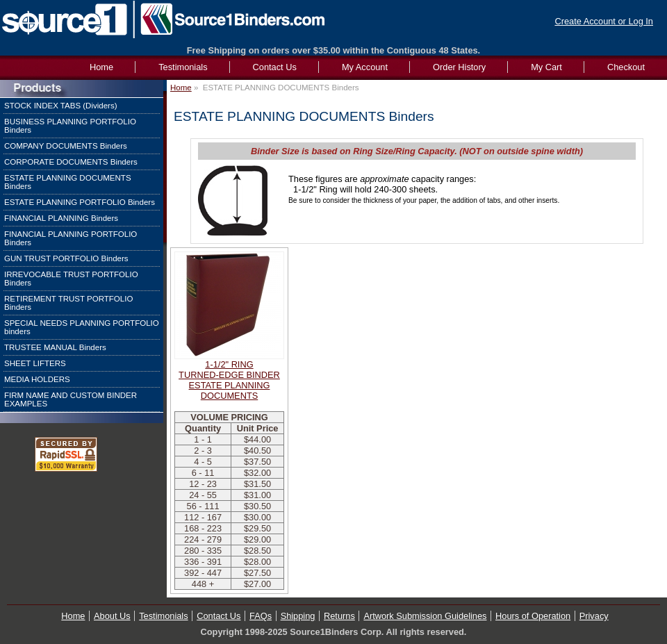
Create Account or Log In (604, 21)
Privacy (594, 616)
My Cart (546, 67)
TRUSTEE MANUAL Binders (55, 347)
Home (181, 88)
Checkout (626, 67)
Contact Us (275, 67)
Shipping (298, 616)
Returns (339, 616)
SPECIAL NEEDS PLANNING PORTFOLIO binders (82, 327)
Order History (459, 67)
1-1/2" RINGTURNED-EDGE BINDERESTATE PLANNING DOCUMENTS (229, 380)
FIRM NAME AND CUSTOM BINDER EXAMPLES (71, 399)
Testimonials (183, 67)
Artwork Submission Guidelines (425, 616)
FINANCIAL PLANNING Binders (61, 218)
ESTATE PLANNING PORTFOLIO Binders (80, 202)
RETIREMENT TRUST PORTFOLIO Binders (68, 303)
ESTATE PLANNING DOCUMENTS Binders (68, 182)
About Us (112, 616)
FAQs (261, 616)
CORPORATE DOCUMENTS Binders (71, 162)
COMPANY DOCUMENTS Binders (66, 146)
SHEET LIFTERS (35, 363)
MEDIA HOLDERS (37, 379)
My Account (365, 67)
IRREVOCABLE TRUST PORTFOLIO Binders (71, 279)
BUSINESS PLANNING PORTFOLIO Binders (70, 126)
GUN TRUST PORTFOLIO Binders (66, 258)
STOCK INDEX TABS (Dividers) (61, 106)
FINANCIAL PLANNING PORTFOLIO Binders (71, 238)
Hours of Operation (533, 616)
